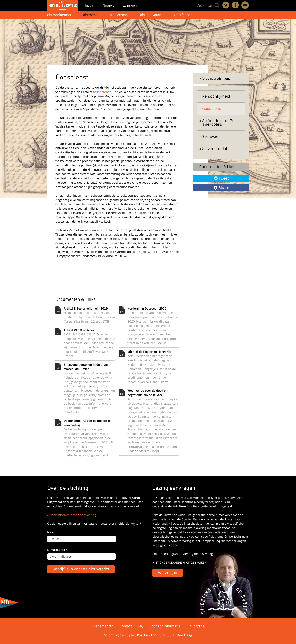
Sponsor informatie (165, 626)
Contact (245, 5)
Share (224, 188)
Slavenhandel (215, 149)
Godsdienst (212, 109)
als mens (90, 15)
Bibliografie (195, 626)
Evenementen (103, 626)
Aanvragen (168, 573)
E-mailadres (57, 550)
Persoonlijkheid (216, 96)
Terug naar (216, 79)
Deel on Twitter (226, 5)
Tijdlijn (89, 5)
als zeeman (119, 15)
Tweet (224, 178)
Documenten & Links (221, 167)
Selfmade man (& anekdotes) (218, 123)
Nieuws (109, 5)
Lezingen (130, 5)
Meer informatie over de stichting (73, 515)
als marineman (59, 15)
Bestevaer (211, 137)
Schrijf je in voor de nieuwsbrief (81, 569)
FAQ (141, 626)
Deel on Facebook (236, 5)
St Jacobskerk (103, 92)
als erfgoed (182, 15)
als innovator (150, 15)
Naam (51, 532)
